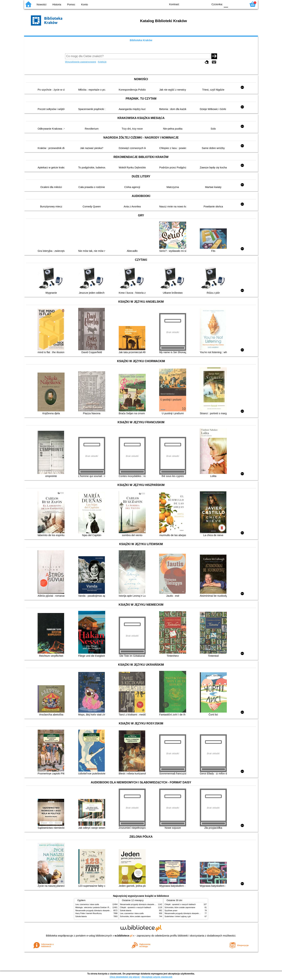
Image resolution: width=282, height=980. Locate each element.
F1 (232, 4)
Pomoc (71, 4)
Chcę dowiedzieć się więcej (125, 977)
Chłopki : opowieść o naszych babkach (136, 907)
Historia (57, 4)
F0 (226, 4)
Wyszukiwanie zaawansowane (81, 62)
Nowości (42, 4)
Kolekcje (102, 62)
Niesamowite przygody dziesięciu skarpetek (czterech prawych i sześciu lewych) (108, 911)
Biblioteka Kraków (141, 40)
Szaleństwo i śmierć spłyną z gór (178, 916)
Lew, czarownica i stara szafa (87, 904)
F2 (240, 4)
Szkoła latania (81, 916)
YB (198, 4)
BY (205, 4)
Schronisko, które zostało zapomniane (135, 916)
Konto (85, 4)
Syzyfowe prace (171, 911)
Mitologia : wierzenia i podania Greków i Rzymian (95, 907)
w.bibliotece (124, 936)
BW (191, 4)
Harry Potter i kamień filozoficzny (89, 913)
